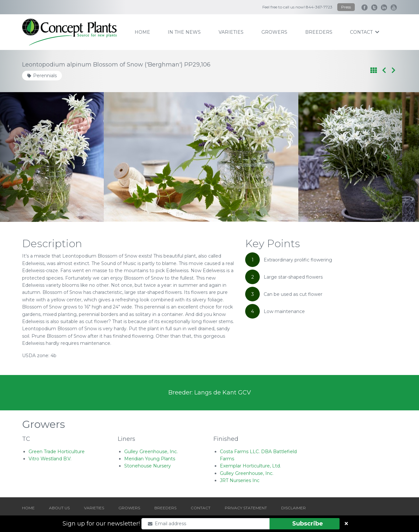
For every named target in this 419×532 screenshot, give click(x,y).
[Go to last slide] (31, 157)
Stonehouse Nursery (148, 466)
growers (274, 32)
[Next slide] (388, 157)
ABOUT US (59, 508)
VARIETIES (94, 508)
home (142, 32)
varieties (231, 32)
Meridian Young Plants (150, 459)
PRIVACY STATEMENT (246, 508)
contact (365, 32)
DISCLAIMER (293, 508)
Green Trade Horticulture (57, 452)
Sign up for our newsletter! (101, 524)
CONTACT (201, 508)
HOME (28, 508)
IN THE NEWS (184, 32)
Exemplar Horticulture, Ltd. (250, 466)
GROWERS (129, 508)
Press (346, 7)
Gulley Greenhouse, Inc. (151, 452)
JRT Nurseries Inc (240, 480)
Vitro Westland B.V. (50, 459)
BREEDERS (165, 508)
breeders (319, 32)
